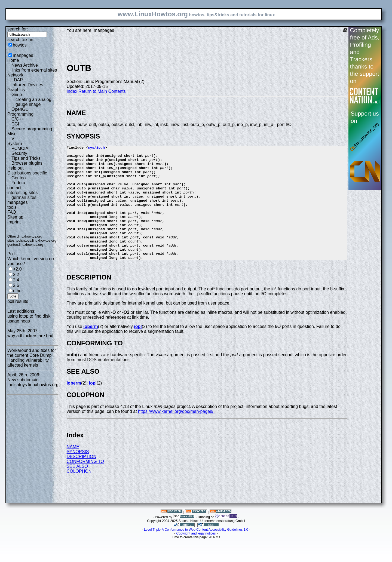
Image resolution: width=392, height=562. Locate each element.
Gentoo (19, 178)
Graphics (16, 90)
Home (13, 60)
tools (12, 207)
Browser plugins (27, 163)
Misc (12, 134)
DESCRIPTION (82, 479)
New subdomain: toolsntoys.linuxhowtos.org (33, 382)
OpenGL (20, 109)
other (18, 291)
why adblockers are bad (30, 336)
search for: (18, 29)
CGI (15, 124)
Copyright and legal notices (196, 556)
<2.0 (17, 269)
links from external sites (34, 70)
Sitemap (15, 217)
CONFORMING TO (85, 484)
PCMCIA (20, 148)
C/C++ (18, 119)
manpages (23, 55)
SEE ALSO (77, 489)
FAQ (12, 212)
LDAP (17, 80)
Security (19, 153)
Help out (16, 168)
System (15, 144)
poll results (18, 301)
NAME (73, 470)
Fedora (18, 183)
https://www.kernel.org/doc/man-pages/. (176, 434)
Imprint (14, 222)
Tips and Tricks (26, 158)
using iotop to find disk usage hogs (29, 319)
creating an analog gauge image (33, 102)
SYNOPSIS (78, 475)
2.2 (16, 274)
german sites (24, 197)
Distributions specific (27, 173)
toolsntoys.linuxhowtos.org (36, 240)
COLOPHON (79, 494)
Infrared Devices (27, 85)
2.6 (16, 285)
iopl (138, 349)
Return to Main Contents (102, 91)
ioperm (91, 349)
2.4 (16, 280)
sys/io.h (96, 148)
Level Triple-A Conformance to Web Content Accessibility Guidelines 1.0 (196, 552)
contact (14, 188)
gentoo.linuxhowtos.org (25, 245)
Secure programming (32, 129)
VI (13, 139)
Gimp (17, 95)
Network (15, 75)
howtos (20, 45)
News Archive (25, 65)
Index (72, 91)
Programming (20, 114)
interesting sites (22, 193)
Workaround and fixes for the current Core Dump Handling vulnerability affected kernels (32, 358)
